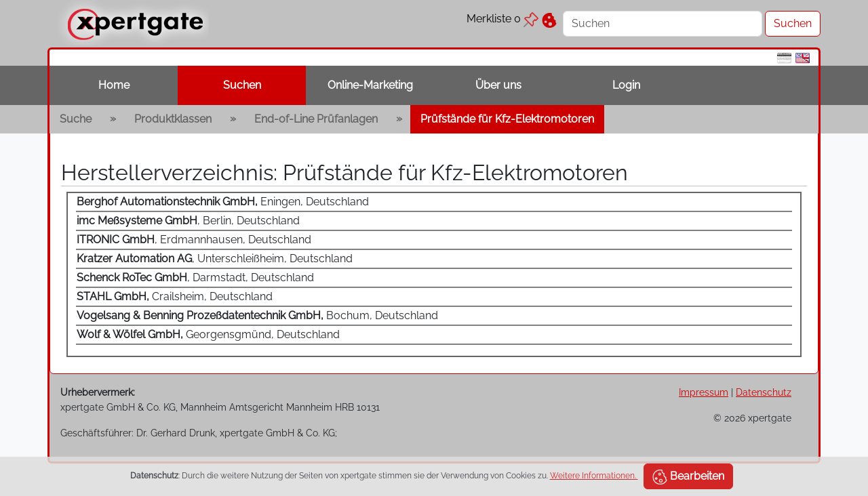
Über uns (498, 85)
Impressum (704, 392)
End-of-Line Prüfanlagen (316, 119)
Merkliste (502, 19)
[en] (803, 57)
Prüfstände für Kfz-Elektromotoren (507, 119)
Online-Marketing (370, 85)
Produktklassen (173, 119)
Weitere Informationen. (594, 476)
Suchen (242, 85)
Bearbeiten (688, 477)
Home (114, 85)
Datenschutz (764, 392)
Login (626, 85)
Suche (76, 119)
